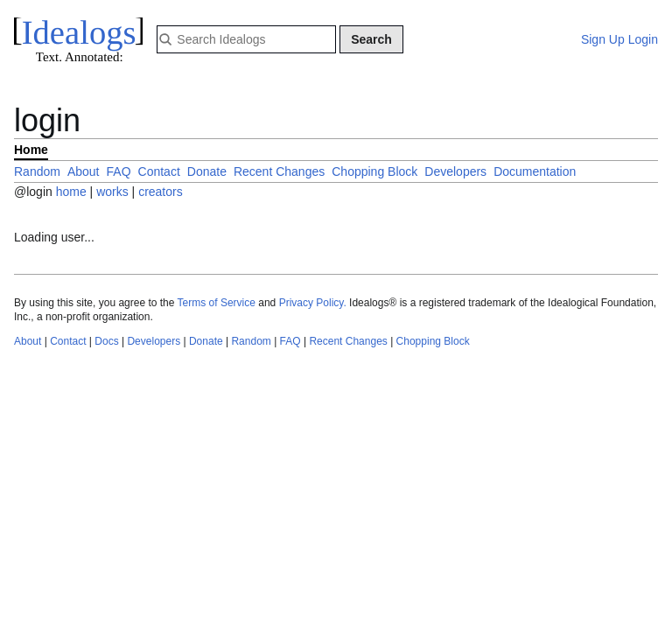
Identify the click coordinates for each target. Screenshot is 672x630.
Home (31, 150)
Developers (455, 171)
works (114, 192)
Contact (159, 171)
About (84, 171)
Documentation (535, 171)
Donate (207, 171)
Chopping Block (374, 171)
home (71, 192)
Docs (106, 341)
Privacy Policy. (313, 303)
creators (161, 192)
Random (37, 171)
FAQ (119, 171)
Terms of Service (217, 303)
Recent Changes (279, 171)
